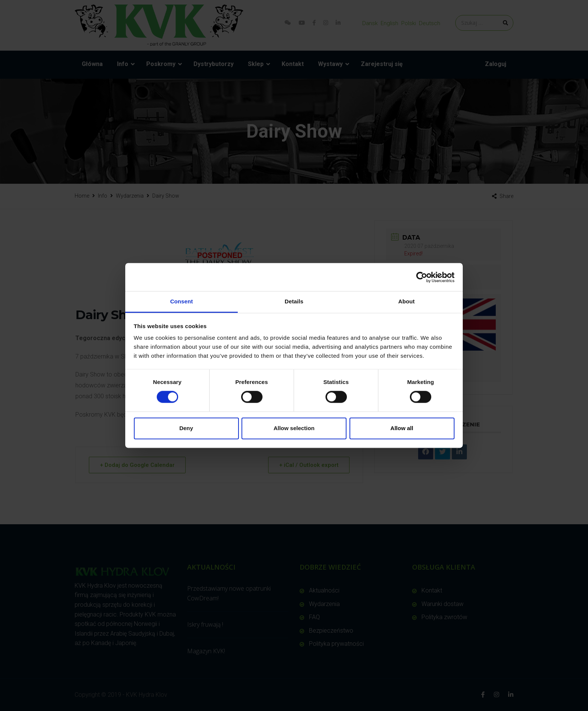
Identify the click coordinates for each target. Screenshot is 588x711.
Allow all (402, 428)
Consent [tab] (182, 301)
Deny (186, 428)
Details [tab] (294, 301)
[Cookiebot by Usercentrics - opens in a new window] (422, 277)
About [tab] (406, 301)
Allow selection (294, 428)
